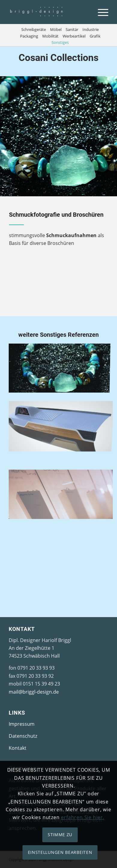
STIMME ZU (60, 835)
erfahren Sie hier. (82, 817)
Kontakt (18, 748)
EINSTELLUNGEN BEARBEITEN (60, 852)
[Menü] (100, 12)
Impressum (22, 724)
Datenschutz (23, 736)
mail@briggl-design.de (34, 692)
